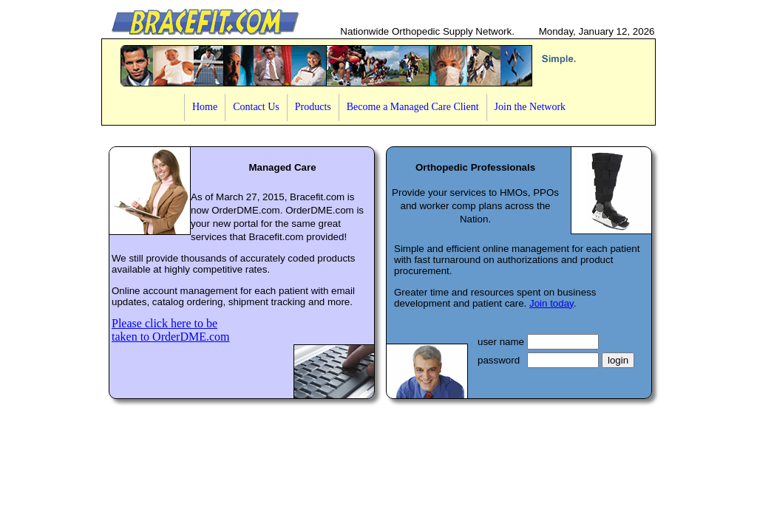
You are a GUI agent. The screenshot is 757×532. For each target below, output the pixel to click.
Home (205, 107)
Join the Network (530, 107)
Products (313, 107)
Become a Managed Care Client (413, 107)
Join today (551, 303)
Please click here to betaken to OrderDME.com (171, 330)
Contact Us (256, 107)
